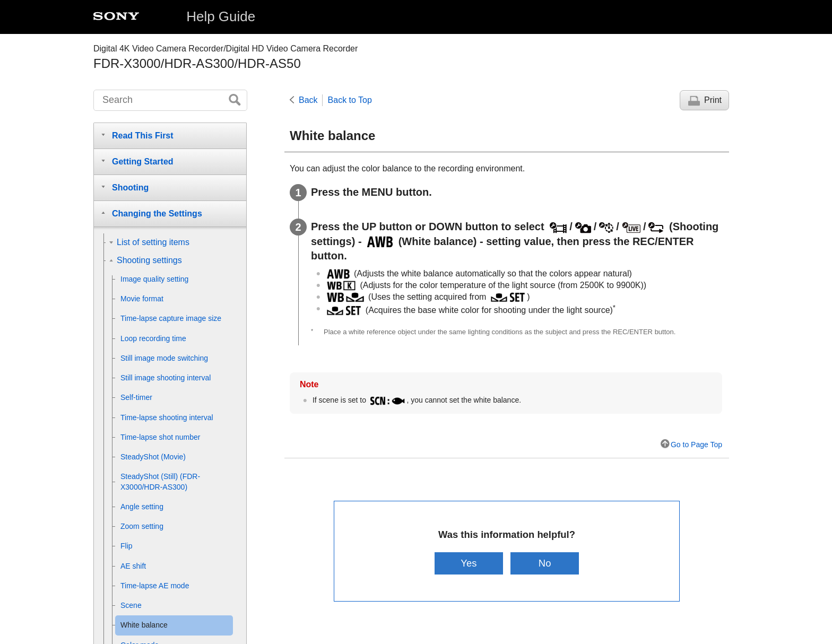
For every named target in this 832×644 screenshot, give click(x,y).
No (545, 563)
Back (308, 100)
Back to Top (350, 100)
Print (713, 100)
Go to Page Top (696, 445)
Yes (469, 563)
